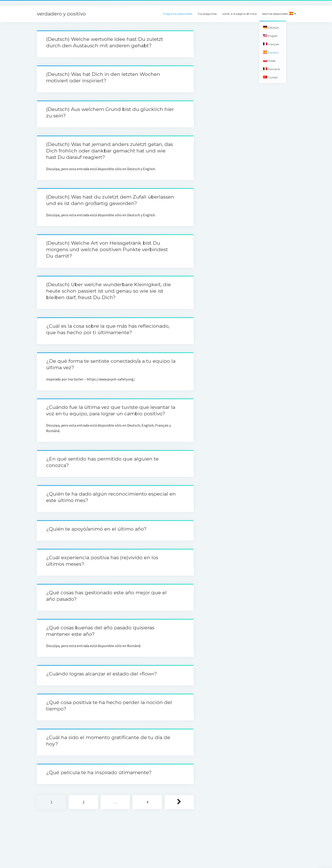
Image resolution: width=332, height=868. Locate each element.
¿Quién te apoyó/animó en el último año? (96, 529)
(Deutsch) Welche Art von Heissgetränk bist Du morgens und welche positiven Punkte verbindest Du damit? (107, 249)
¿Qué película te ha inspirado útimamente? (99, 772)
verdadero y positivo (61, 14)
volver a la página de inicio (239, 14)
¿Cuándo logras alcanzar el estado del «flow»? (101, 674)
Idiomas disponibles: (278, 14)
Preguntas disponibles (178, 14)
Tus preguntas (207, 14)
